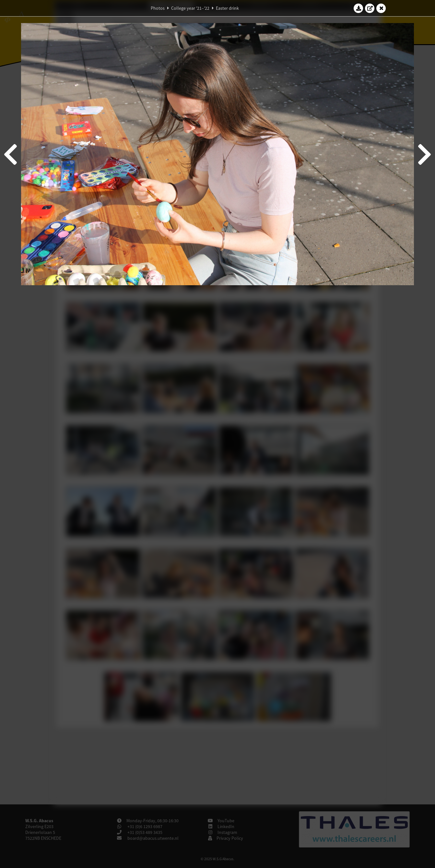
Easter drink (227, 8)
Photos (158, 8)
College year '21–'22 (190, 8)
